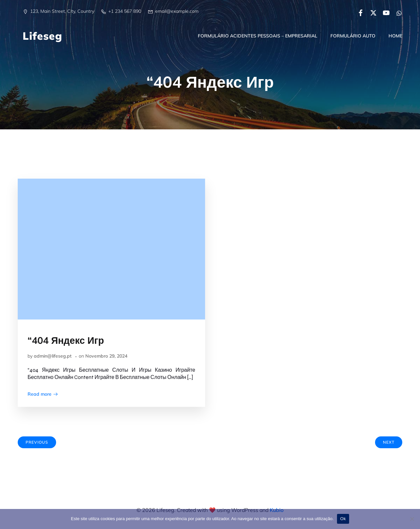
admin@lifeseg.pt (53, 356)
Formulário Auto (353, 36)
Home (395, 36)
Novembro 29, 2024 (106, 356)
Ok (343, 519)
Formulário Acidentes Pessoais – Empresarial (258, 36)
